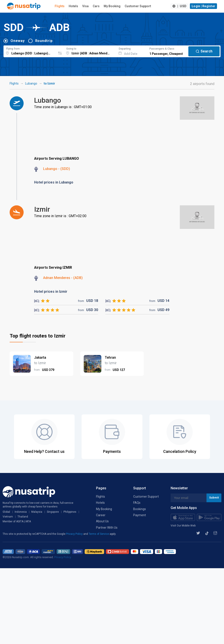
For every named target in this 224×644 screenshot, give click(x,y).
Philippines (70, 512)
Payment (140, 515)
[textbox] (30, 51)
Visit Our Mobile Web (183, 526)
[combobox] (30, 51)
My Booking (112, 6)
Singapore (53, 512)
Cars (96, 6)
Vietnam (8, 517)
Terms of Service (99, 534)
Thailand (23, 517)
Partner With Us (107, 528)
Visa (85, 6)
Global (6, 512)
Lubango (31, 83)
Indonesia (21, 512)
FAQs (137, 503)
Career (101, 515)
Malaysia (37, 512)
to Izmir (49, 83)
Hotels (73, 6)
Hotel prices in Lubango (54, 182)
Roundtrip (44, 41)
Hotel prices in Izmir (51, 292)
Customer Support (138, 6)
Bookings (140, 509)
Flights (60, 6)
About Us (102, 521)
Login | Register (203, 6)
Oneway (18, 41)
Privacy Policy (75, 534)
